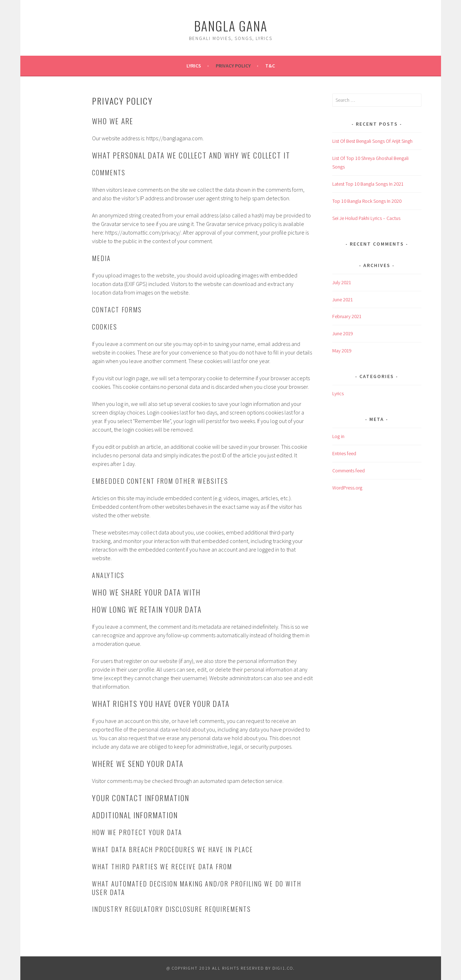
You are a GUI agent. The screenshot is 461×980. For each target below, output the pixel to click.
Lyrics (194, 66)
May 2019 (342, 351)
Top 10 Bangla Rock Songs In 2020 (367, 201)
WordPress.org (347, 488)
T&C (270, 66)
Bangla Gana (231, 26)
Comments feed (349, 471)
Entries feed (344, 453)
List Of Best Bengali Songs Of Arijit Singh (372, 141)
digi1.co (283, 968)
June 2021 (343, 300)
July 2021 (342, 282)
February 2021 (347, 316)
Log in (338, 436)
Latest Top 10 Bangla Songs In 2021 (368, 184)
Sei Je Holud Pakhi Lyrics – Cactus (366, 218)
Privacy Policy (233, 66)
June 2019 (343, 333)
